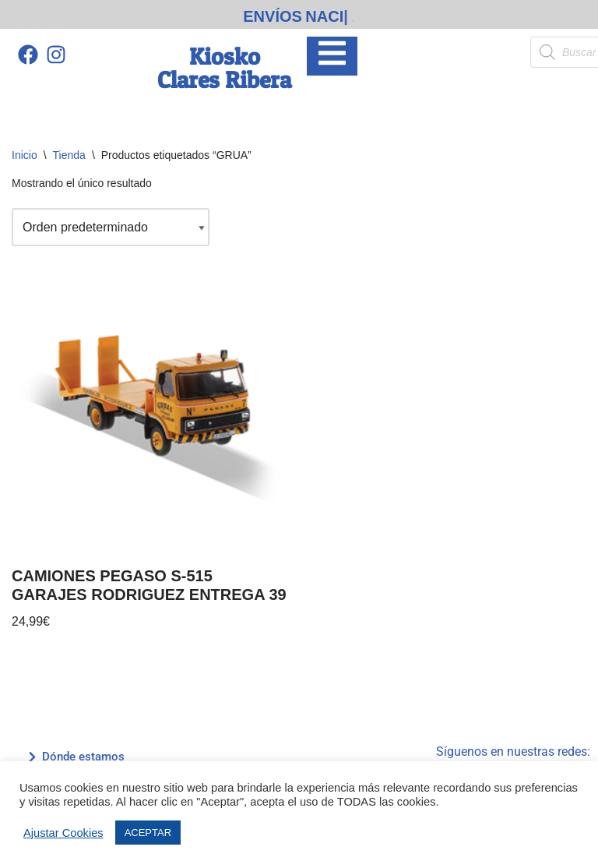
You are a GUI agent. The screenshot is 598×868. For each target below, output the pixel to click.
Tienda (69, 155)
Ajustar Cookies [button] (63, 833)
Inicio (25, 155)
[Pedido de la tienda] (111, 228)
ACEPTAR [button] (148, 833)
